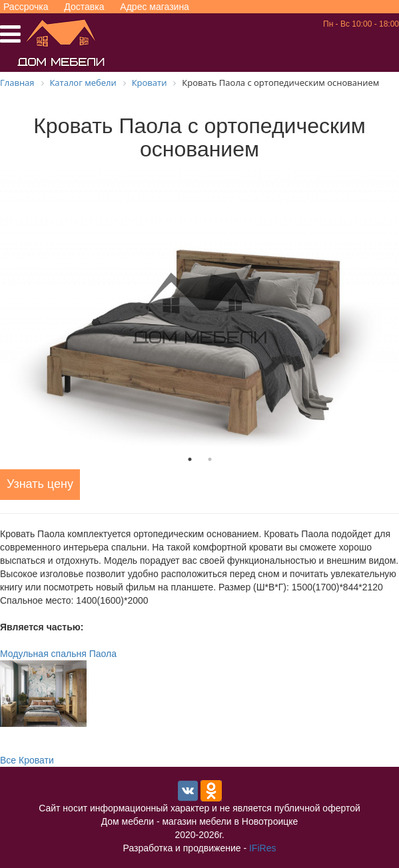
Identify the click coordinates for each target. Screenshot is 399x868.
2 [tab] (210, 459)
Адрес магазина (155, 7)
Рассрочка (26, 7)
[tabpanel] (199, 309)
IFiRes (262, 848)
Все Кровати (27, 760)
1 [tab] (190, 459)
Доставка (84, 7)
